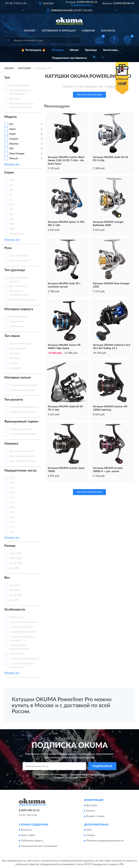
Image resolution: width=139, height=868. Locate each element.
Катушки (58, 50)
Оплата (90, 811)
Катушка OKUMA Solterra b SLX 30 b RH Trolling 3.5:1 (112, 347)
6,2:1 (12, 532)
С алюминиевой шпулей (23, 385)
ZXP (12, 229)
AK (11, 185)
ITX (11, 149)
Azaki (13, 134)
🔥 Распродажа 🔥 (33, 50)
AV (11, 190)
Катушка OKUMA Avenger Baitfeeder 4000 (108, 224)
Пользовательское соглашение (39, 846)
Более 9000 (16, 563)
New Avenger (17, 154)
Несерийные (17, 234)
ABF (12, 180)
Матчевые (15, 99)
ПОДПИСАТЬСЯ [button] (102, 766)
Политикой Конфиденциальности (87, 774)
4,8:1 (12, 507)
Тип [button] (7, 78)
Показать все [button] (12, 164)
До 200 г (14, 600)
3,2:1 (12, 483)
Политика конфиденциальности (105, 841)
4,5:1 (12, 498)
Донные (14, 353)
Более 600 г (16, 595)
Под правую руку (19, 261)
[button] (81, 5)
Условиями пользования (66, 777)
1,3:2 (12, 478)
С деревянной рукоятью (23, 622)
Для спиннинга (18, 286)
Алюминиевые (18, 317)
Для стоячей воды (20, 344)
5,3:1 (12, 517)
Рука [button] (8, 248)
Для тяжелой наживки (23, 461)
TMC (12, 224)
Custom (14, 139)
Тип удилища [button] (15, 270)
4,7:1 (12, 502)
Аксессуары (110, 50)
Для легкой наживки (22, 451)
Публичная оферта (32, 841)
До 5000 (14, 568)
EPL (12, 210)
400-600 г (15, 590)
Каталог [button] (30, 31)
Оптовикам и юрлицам (59, 31)
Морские (15, 358)
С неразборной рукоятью (24, 407)
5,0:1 (12, 512)
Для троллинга (18, 349)
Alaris (13, 129)
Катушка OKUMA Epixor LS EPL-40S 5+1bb (66, 224)
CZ (11, 200)
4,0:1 (12, 493)
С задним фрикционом (23, 632)
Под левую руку (19, 256)
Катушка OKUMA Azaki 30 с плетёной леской (64, 285)
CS (11, 195)
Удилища (91, 50)
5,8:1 (12, 527)
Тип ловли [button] (12, 336)
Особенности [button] (15, 610)
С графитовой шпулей (22, 390)
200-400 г (15, 585)
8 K (11, 124)
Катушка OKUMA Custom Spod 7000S (66, 470)
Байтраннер (16, 617)
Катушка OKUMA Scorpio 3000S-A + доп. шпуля (108, 470)
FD (11, 214)
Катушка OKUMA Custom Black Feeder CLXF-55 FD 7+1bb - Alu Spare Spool (66, 160)
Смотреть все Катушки (89, 95)
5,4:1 (12, 522)
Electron (14, 144)
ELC (12, 205)
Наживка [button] (11, 444)
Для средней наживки (22, 456)
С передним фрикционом (24, 659)
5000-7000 (16, 554)
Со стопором (17, 654)
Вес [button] (7, 578)
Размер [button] (10, 546)
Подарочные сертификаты (69, 58)
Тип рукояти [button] (14, 400)
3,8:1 (12, 488)
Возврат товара (95, 816)
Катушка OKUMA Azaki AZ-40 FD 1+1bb (65, 408)
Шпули (74, 50)
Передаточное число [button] (20, 471)
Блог (89, 830)
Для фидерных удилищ (23, 300)
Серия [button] (9, 173)
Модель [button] (11, 117)
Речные (14, 363)
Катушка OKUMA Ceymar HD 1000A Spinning (110, 408)
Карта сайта (28, 835)
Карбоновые (17, 326)
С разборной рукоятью (23, 412)
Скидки (90, 835)
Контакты (108, 31)
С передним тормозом (23, 434)
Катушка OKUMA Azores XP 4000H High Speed (64, 347)
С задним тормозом (21, 429)
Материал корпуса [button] (19, 309)
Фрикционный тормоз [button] (21, 422)
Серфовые (15, 368)
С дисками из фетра (21, 627)
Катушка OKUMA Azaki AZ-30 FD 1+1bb (110, 159)
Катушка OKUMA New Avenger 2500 (111, 285)
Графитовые (16, 322)
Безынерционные (20, 85)
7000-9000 (16, 558)
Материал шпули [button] (18, 378)
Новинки (88, 31)
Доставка (92, 805)
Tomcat (13, 159)
